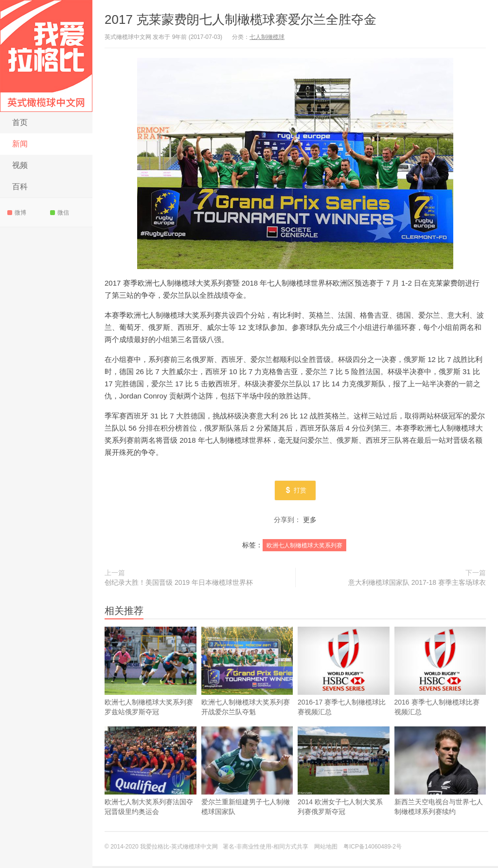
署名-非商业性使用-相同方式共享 (266, 849)
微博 (17, 213)
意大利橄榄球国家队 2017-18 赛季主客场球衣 (417, 584)
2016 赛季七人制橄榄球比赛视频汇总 (440, 673)
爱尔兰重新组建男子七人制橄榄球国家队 (247, 773)
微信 (60, 213)
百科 (20, 187)
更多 (310, 522)
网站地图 (326, 849)
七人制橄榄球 (267, 37)
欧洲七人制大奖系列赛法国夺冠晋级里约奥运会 (151, 773)
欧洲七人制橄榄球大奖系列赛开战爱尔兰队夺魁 (247, 673)
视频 (20, 165)
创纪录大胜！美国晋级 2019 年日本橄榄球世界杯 (179, 584)
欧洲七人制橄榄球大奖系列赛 (304, 547)
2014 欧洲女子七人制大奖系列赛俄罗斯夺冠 (344, 773)
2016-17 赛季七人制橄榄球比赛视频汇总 (344, 673)
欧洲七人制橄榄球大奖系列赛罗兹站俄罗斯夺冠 (151, 673)
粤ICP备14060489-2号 (373, 849)
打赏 (295, 491)
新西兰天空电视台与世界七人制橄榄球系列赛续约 (440, 773)
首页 (20, 122)
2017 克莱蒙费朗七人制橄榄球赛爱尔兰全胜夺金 (240, 19)
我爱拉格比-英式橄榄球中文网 (46, 56)
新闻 (20, 144)
